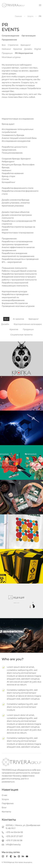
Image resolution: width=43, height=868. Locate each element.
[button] (40, 5)
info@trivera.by (13, 844)
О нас (5, 795)
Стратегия (13, 45)
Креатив (18, 49)
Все (4, 45)
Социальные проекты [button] (21, 335)
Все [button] (6, 319)
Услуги (5, 799)
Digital (38, 49)
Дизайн (28, 49)
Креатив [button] (14, 329)
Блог (4, 807)
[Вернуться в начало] (13, 5)
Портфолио (8, 803)
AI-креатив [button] (18, 319)
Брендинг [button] (34, 319)
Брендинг (26, 45)
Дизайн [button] (5, 324)
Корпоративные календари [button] (28, 324)
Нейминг (6, 49)
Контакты (6, 812)
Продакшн (7, 53)
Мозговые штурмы (11, 57)
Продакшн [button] (28, 329)
